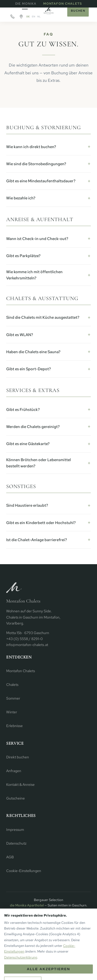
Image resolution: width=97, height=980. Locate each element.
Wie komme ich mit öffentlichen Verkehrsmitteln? (34, 275)
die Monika (26, 4)
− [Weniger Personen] (9, 972)
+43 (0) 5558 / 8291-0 (24, 639)
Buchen (78, 11)
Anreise (40, 967)
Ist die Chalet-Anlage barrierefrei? (37, 540)
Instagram (38, 948)
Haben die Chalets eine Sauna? (33, 352)
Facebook (59, 948)
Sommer (13, 698)
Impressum (15, 830)
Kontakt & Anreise (20, 785)
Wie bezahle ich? (21, 198)
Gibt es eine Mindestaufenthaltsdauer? (41, 181)
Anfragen (14, 771)
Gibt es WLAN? (20, 335)
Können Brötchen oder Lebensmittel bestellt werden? (39, 463)
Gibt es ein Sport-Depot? (29, 369)
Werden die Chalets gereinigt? (33, 427)
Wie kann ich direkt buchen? (31, 147)
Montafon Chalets (63, 4)
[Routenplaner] (21, 17)
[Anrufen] (12, 17)
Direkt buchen (18, 757)
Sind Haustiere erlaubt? (27, 505)
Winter (12, 712)
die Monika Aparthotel (27, 905)
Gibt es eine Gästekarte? (28, 444)
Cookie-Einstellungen (24, 871)
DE (28, 17)
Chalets (12, 685)
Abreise (63, 967)
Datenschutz (16, 843)
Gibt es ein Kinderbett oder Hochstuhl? (41, 523)
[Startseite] (48, 11)
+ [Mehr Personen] (23, 972)
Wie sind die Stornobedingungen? (36, 164)
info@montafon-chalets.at (27, 645)
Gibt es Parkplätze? (23, 256)
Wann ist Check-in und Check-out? (37, 239)
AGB (10, 857)
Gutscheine (16, 798)
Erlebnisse (14, 726)
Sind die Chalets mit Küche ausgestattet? (43, 317)
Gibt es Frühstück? (23, 410)
